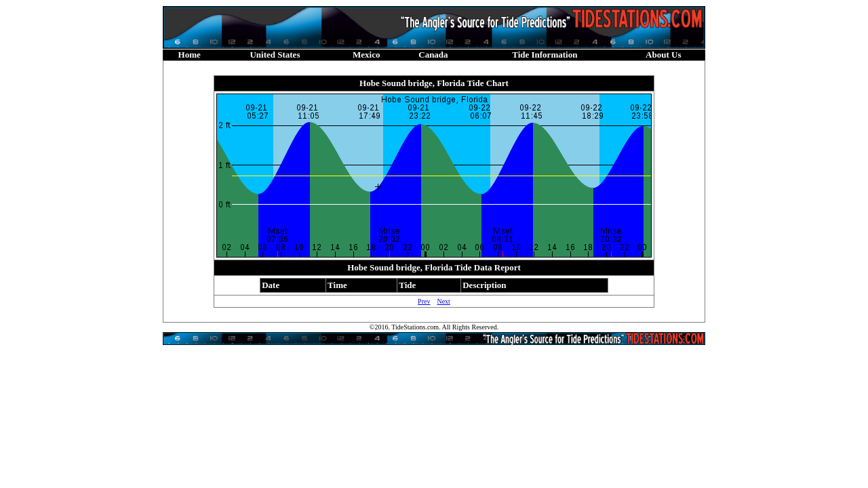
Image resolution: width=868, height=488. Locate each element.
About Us (663, 55)
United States (275, 55)
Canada (433, 55)
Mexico (366, 55)
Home (190, 55)
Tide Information (545, 55)
